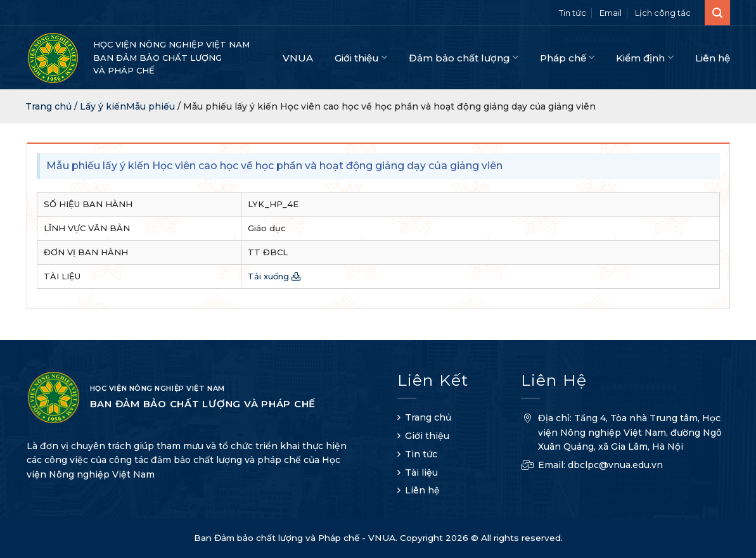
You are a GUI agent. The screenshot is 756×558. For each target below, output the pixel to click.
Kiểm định (644, 57)
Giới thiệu (361, 57)
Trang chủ (428, 417)
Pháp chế (567, 57)
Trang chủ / (53, 106)
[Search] (717, 13)
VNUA (298, 58)
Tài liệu (421, 472)
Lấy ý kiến (103, 106)
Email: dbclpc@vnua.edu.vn (592, 466)
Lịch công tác (663, 13)
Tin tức (573, 13)
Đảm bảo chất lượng (464, 57)
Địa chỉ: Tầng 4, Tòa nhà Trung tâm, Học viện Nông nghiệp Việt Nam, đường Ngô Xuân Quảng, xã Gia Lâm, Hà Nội (621, 434)
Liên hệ (713, 58)
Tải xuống (274, 276)
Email (611, 13)
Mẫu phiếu (151, 106)
